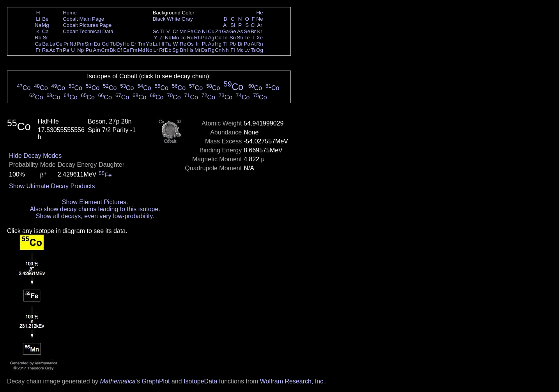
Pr (66, 44)
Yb (149, 44)
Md (142, 50)
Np (80, 50)
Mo (176, 38)
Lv (247, 50)
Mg (45, 25)
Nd (73, 44)
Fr (38, 50)
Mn (183, 31)
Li (38, 19)
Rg (211, 50)
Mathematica (118, 381)
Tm (141, 44)
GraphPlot (156, 381)
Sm (89, 44)
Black (159, 19)
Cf (119, 50)
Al (225, 25)
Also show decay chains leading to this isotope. (95, 209)
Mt (197, 50)
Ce (59, 44)
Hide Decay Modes (35, 156)
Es (126, 50)
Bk (113, 50)
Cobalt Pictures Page (87, 25)
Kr (259, 31)
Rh (197, 38)
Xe (260, 38)
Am (97, 50)
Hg (218, 44)
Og (260, 50)
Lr (156, 50)
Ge (233, 31)
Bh (183, 50)
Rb (38, 38)
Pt (204, 44)
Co (197, 31)
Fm (134, 50)
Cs (38, 44)
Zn (218, 31)
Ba (45, 44)
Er (134, 44)
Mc (240, 50)
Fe (190, 31)
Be (45, 19)
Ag (211, 38)
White (173, 19)
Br (253, 31)
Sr (45, 38)
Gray (187, 19)
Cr (175, 31)
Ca (45, 31)
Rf (162, 50)
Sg (175, 50)
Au (211, 44)
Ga (225, 31)
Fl (233, 50)
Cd (218, 38)
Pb (233, 44)
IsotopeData (200, 381)
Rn (260, 44)
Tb (113, 44)
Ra (45, 50)
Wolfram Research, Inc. (293, 381)
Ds (204, 50)
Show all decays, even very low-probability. (95, 216)
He (260, 13)
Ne (260, 19)
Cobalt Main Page (83, 19)
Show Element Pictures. (95, 202)
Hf (162, 44)
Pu (88, 50)
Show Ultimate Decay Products (52, 186)
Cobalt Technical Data (88, 31)
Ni (204, 31)
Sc (156, 31)
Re (183, 44)
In (226, 38)
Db (168, 50)
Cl (253, 25)
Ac (53, 50)
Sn (233, 38)
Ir (197, 44)
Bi (240, 44)
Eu (97, 44)
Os (190, 44)
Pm (81, 44)
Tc (183, 38)
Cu (211, 31)
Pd (204, 38)
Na (38, 25)
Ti (162, 31)
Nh (226, 50)
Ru (190, 38)
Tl (226, 44)
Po (247, 44)
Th (59, 50)
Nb (168, 38)
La (52, 44)
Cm (105, 50)
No (149, 50)
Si (233, 25)
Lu (156, 44)
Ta (168, 44)
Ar (259, 25)
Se (247, 31)
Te (247, 38)
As (240, 31)
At (253, 44)
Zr (162, 38)
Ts (253, 50)
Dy (119, 44)
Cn (218, 50)
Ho (126, 44)
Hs (190, 50)
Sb (240, 38)
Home (70, 13)
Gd (105, 44)
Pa (66, 50)
